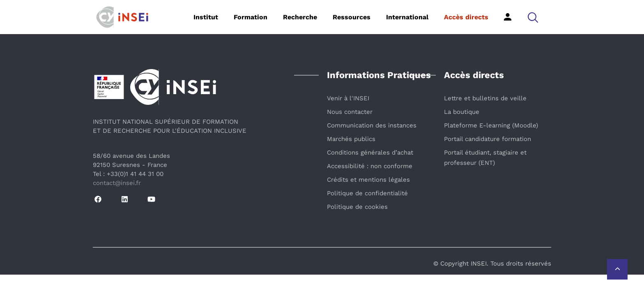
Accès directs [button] (466, 17)
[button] (533, 17)
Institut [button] (206, 17)
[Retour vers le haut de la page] (617, 269)
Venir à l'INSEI (348, 98)
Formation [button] (251, 17)
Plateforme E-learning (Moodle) (491, 125)
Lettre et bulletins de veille (485, 98)
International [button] (407, 17)
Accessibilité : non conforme (370, 166)
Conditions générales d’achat (370, 153)
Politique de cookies (357, 207)
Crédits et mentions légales (368, 180)
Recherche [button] (300, 17)
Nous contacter (350, 112)
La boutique (462, 112)
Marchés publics (351, 139)
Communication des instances (372, 125)
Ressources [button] (352, 17)
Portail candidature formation (488, 139)
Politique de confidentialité (367, 193)
